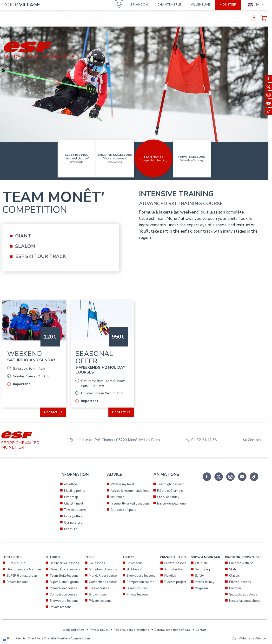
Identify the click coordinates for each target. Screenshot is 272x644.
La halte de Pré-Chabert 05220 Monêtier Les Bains (117, 440)
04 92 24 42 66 (204, 440)
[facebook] (207, 477)
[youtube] (242, 477)
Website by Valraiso (252, 638)
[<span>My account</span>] (254, 18)
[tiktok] (254, 477)
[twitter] (219, 477)
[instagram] (230, 477)
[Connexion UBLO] (5, 639)
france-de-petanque (171, 504)
